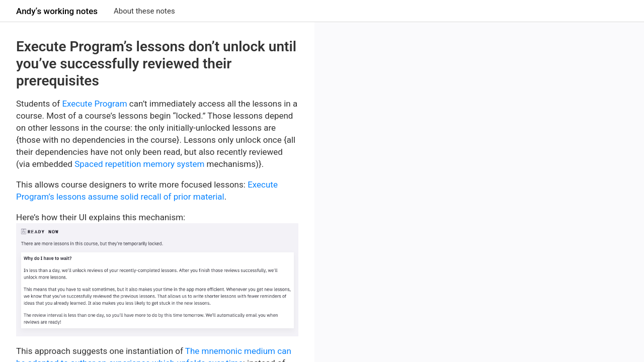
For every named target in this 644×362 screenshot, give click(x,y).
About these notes (144, 11)
